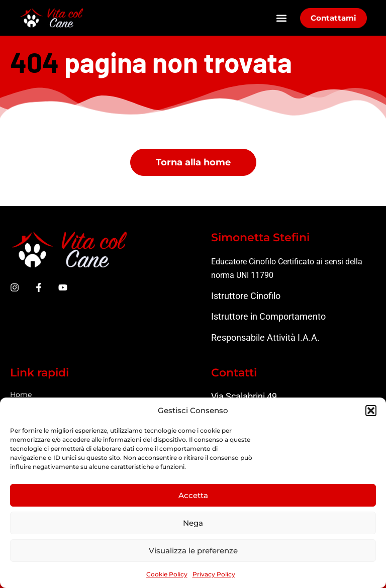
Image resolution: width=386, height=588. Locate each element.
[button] (371, 411)
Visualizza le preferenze (193, 551)
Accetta (193, 495)
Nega (193, 523)
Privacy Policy (214, 574)
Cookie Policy (167, 574)
